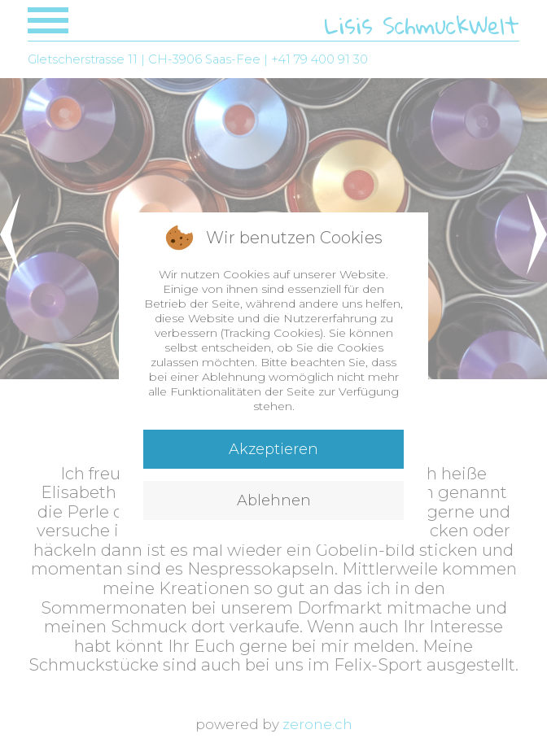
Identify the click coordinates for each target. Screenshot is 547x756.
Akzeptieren (273, 449)
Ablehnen (274, 500)
